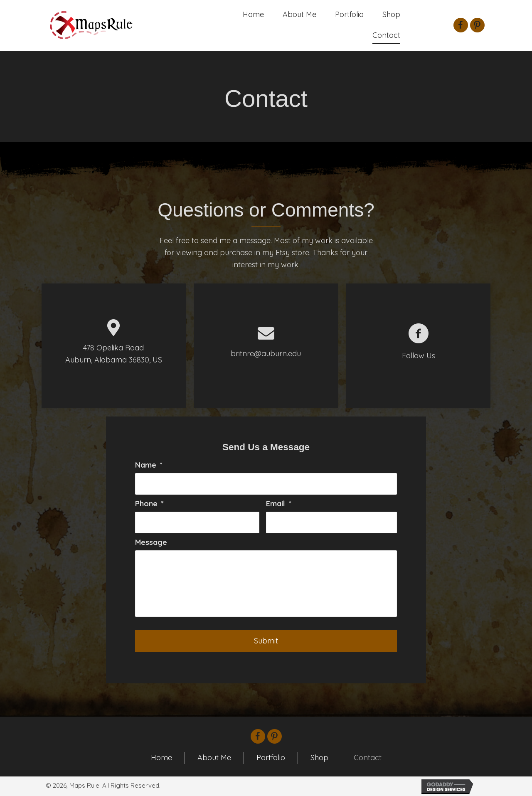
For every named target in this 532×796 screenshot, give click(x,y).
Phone (149, 504)
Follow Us (419, 356)
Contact (368, 758)
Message (151, 542)
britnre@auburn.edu (266, 354)
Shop (319, 758)
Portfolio (271, 758)
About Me (214, 758)
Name (149, 465)
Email (279, 504)
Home (161, 758)
